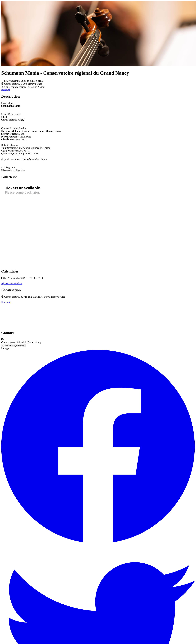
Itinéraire (6, 302)
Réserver (6, 90)
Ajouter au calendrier (12, 283)
